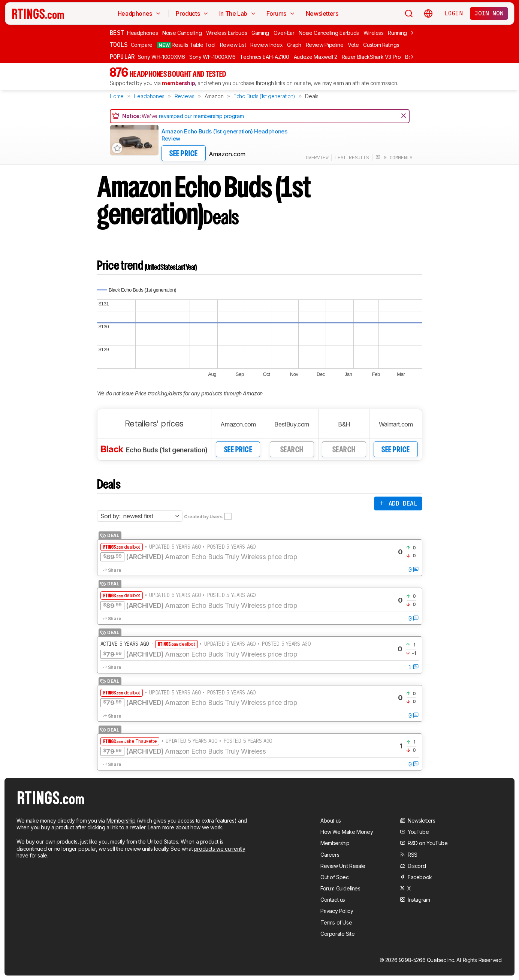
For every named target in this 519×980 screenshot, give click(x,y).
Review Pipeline (325, 45)
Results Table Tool (186, 45)
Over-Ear (284, 33)
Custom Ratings (381, 45)
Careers (330, 855)
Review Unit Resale (343, 866)
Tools (119, 45)
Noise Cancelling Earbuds (329, 33)
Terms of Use (336, 922)
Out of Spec (335, 877)
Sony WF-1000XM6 (212, 57)
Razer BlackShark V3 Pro (371, 57)
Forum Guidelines (340, 888)
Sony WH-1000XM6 (162, 57)
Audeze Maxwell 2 (316, 57)
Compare (142, 45)
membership (178, 83)
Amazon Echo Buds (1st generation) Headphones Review (224, 135)
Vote (353, 45)
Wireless (374, 33)
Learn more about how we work (185, 827)
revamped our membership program (201, 116)
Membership (121, 821)
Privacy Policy (337, 911)
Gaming (260, 33)
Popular (122, 57)
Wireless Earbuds (227, 33)
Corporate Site (337, 934)
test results (352, 158)
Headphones (143, 33)
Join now (489, 13)
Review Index (266, 45)
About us (331, 821)
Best (117, 33)
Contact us (333, 900)
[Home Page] (38, 13)
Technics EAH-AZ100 (265, 57)
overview (317, 158)
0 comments (394, 158)
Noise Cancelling (182, 33)
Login (453, 13)
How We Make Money (347, 832)
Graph (294, 45)
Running (397, 33)
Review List (233, 45)
